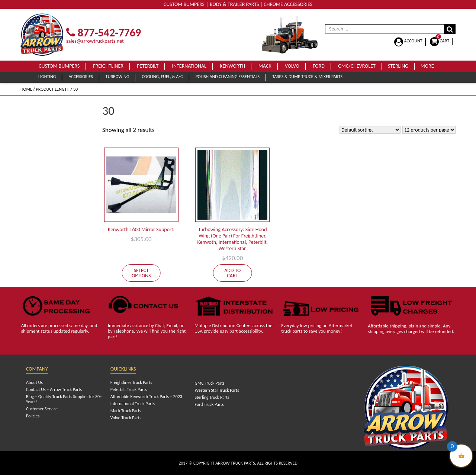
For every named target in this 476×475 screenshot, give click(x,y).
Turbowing (117, 77)
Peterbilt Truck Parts (129, 390)
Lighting (47, 77)
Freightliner (108, 66)
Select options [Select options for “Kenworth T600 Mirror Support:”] (141, 273)
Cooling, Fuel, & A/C (162, 77)
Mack (265, 66)
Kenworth (232, 66)
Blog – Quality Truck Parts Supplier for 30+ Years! (64, 399)
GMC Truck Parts (209, 383)
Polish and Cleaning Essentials (228, 77)
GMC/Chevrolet (357, 66)
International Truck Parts (133, 404)
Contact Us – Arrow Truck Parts (54, 390)
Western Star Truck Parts (217, 390)
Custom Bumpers (59, 66)
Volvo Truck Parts (126, 418)
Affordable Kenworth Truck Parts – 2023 (146, 397)
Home (26, 89)
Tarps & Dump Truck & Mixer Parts (307, 77)
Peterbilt (148, 66)
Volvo (292, 66)
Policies (33, 416)
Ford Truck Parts (209, 404)
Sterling (398, 66)
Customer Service (42, 409)
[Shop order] (370, 130)
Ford (319, 66)
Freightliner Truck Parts (131, 382)
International (189, 66)
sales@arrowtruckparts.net (95, 41)
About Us (34, 382)
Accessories (81, 77)
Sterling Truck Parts (212, 397)
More (427, 66)
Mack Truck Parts (126, 411)
